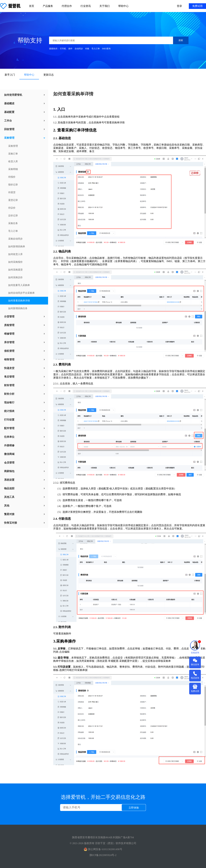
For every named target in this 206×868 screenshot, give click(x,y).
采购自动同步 (15, 239)
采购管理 (13, 146)
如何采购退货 (15, 270)
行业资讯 (86, 6)
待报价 (12, 177)
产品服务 (48, 6)
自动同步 (79, 49)
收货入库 (13, 161)
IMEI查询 (106, 49)
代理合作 (67, 6)
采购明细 (13, 169)
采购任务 (13, 223)
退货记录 (13, 200)
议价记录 (13, 216)
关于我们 (105, 6)
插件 (70, 49)
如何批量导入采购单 (19, 285)
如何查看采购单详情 (19, 301)
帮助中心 (123, 6)
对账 (87, 49)
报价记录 (13, 185)
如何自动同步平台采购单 (21, 293)
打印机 (63, 49)
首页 (32, 6)
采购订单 (13, 154)
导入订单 (96, 49)
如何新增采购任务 (18, 308)
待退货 (12, 192)
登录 (179, 6)
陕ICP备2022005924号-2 (103, 855)
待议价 (12, 208)
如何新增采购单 (17, 247)
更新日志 (49, 75)
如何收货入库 (15, 254)
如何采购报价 (15, 262)
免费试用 (197, 6)
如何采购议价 (15, 277)
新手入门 (10, 75)
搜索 (181, 40)
